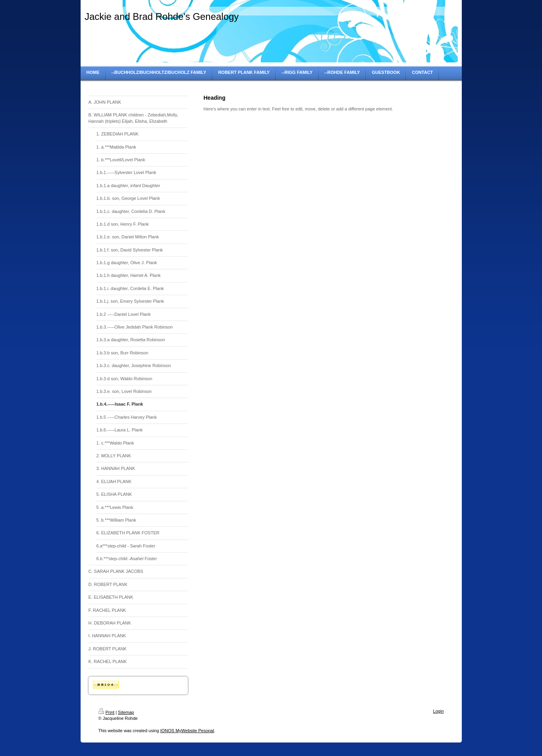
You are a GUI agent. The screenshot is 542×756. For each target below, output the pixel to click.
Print (107, 712)
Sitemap (126, 712)
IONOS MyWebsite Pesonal (187, 731)
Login (439, 711)
